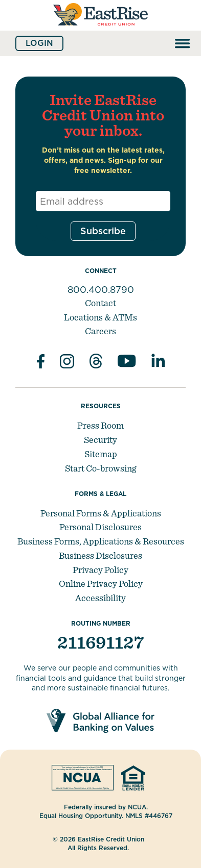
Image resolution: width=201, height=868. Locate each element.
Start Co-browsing (100, 468)
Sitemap (101, 454)
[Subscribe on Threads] (96, 363)
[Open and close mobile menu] (183, 43)
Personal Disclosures (100, 527)
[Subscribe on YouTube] (127, 363)
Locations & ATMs (100, 317)
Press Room (100, 425)
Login (39, 43)
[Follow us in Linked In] (158, 363)
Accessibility (100, 598)
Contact (100, 303)
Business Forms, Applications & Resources (101, 541)
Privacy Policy (100, 570)
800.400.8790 (101, 290)
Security (100, 440)
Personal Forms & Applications (101, 513)
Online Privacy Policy (101, 584)
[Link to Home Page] (100, 30)
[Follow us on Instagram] (67, 363)
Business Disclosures (100, 555)
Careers (100, 331)
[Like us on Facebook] (41, 363)
